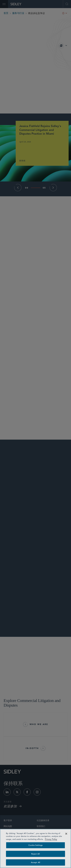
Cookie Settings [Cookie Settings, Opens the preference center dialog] (36, 845)
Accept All (35, 862)
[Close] (66, 834)
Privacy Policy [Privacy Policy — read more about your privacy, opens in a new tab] (51, 839)
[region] (35, 848)
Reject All (35, 854)
